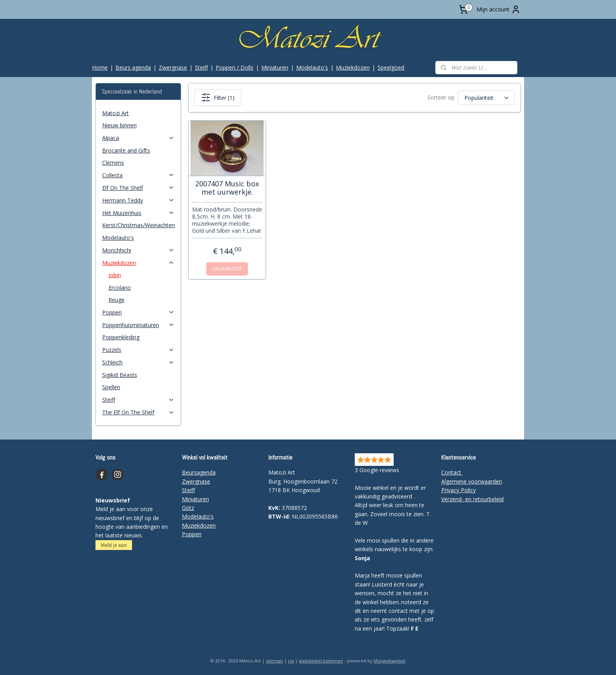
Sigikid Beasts (120, 375)
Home (100, 67)
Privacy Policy (458, 490)
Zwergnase (173, 67)
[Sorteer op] (486, 98)
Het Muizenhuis (138, 213)
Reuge (116, 300)
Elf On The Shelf (138, 188)
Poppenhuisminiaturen (138, 325)
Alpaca (138, 138)
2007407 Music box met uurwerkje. (227, 188)
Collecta (138, 175)
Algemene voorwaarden (472, 481)
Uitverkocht (227, 268)
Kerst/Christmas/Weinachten (138, 225)
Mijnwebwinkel (390, 661)
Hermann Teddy (138, 200)
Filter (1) (217, 97)
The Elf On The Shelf (138, 412)
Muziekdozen (353, 67)
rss (291, 661)
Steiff (201, 67)
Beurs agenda (133, 67)
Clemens (113, 163)
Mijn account (499, 9)
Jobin (115, 275)
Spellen (111, 387)
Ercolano (120, 288)
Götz (188, 508)
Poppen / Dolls (235, 67)
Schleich (138, 362)
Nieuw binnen (119, 125)
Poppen (138, 312)
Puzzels (138, 350)
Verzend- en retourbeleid (472, 499)
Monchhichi (138, 250)
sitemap (274, 661)
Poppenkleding (121, 337)
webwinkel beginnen (321, 661)
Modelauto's (312, 67)
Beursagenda (199, 472)
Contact (452, 472)
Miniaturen (275, 67)
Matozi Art (115, 113)
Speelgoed (391, 67)
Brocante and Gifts (126, 150)
